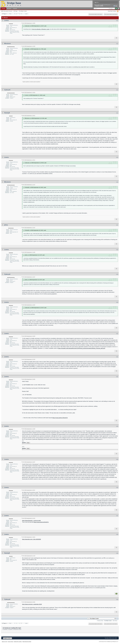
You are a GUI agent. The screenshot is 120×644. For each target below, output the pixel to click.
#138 (117, 534)
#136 (117, 488)
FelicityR (7, 113)
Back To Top (5, 642)
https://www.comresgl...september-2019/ (32, 604)
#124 (117, 113)
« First (10, 14)
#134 (117, 426)
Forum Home (10, 642)
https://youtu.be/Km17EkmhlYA (60, 418)
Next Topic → (115, 621)
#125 (117, 157)
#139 (117, 553)
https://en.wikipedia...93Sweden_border (41, 29)
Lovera (6, 20)
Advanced (119, 9)
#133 (117, 377)
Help (115, 6)
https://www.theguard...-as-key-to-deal (31, 520)
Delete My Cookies (18, 642)
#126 (117, 182)
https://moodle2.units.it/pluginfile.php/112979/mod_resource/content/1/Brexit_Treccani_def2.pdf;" (82, 348)
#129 (117, 274)
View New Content (112, 11)
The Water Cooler (23, 11)
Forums (4, 8)
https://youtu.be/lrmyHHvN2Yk (41, 522)
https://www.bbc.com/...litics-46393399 (31, 539)
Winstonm (7, 44)
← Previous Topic (100, 621)
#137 (117, 516)
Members (9, 8)
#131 (117, 334)
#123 (117, 90)
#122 (117, 44)
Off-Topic (15, 11)
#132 (117, 357)
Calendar (15, 8)
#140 (117, 599)
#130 (117, 302)
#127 (117, 225)
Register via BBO (99, 6)
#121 (117, 21)
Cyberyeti (7, 90)
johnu (6, 225)
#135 (117, 459)
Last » (27, 14)
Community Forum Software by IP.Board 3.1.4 (108, 642)
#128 (117, 250)
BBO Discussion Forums (7, 11)
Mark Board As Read (27, 642)
